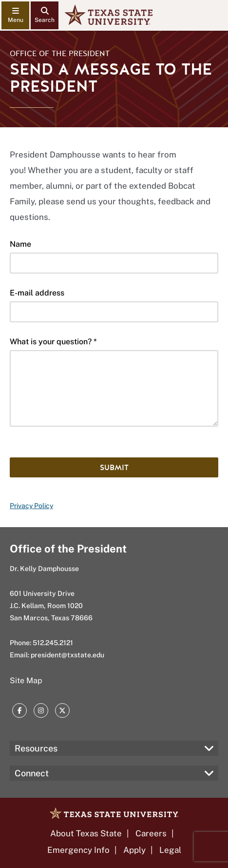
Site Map (26, 681)
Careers (151, 833)
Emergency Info (78, 850)
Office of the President (60, 54)
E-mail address (37, 293)
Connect (32, 773)
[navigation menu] (15, 15)
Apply (134, 850)
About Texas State (86, 833)
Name (20, 244)
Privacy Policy (31, 506)
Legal (170, 850)
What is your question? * (53, 342)
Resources (36, 748)
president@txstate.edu (67, 655)
